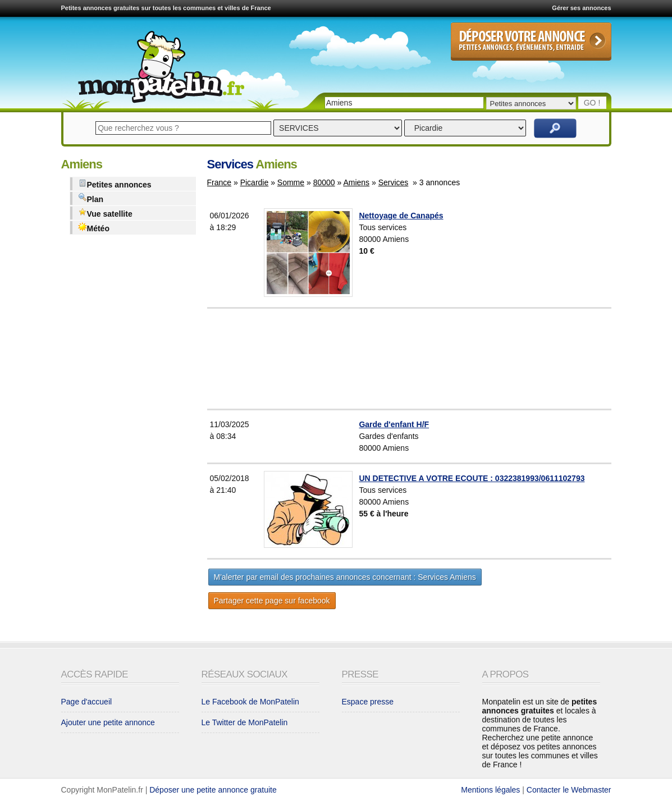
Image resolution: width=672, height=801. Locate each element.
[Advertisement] (437, 359)
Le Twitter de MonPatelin (245, 722)
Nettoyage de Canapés (401, 216)
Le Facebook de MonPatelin (250, 702)
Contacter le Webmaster (569, 790)
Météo (94, 228)
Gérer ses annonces (581, 8)
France (220, 182)
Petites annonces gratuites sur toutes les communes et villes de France (166, 8)
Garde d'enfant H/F (394, 424)
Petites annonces (115, 184)
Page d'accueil (87, 702)
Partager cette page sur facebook (272, 601)
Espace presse (368, 702)
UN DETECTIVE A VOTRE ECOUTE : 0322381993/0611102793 (472, 478)
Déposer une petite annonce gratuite (213, 790)
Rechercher (555, 128)
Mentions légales (490, 790)
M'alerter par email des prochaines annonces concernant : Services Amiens (345, 577)
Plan (91, 198)
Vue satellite (105, 213)
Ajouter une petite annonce (108, 722)
